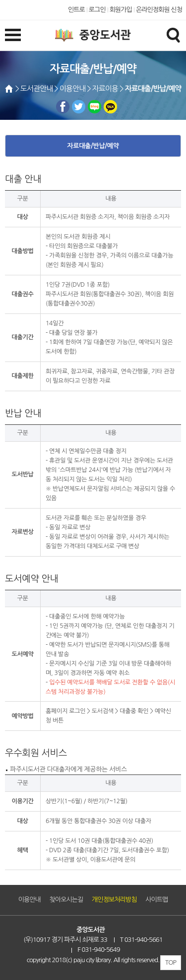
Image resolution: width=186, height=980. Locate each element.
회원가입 (121, 10)
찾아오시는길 (66, 900)
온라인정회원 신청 (159, 10)
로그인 (97, 10)
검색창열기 (173, 35)
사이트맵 (156, 900)
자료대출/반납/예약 (93, 146)
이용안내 (30, 900)
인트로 (76, 10)
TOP (171, 962)
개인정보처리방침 (114, 900)
